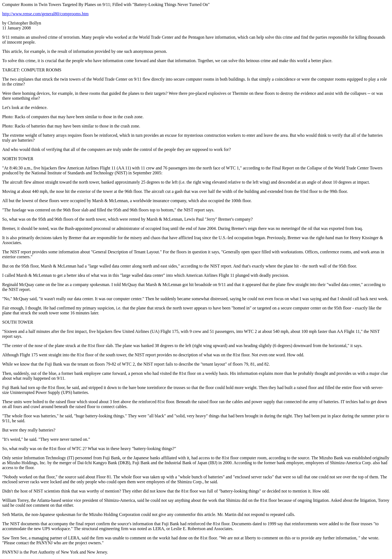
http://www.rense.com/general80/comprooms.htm (45, 14)
